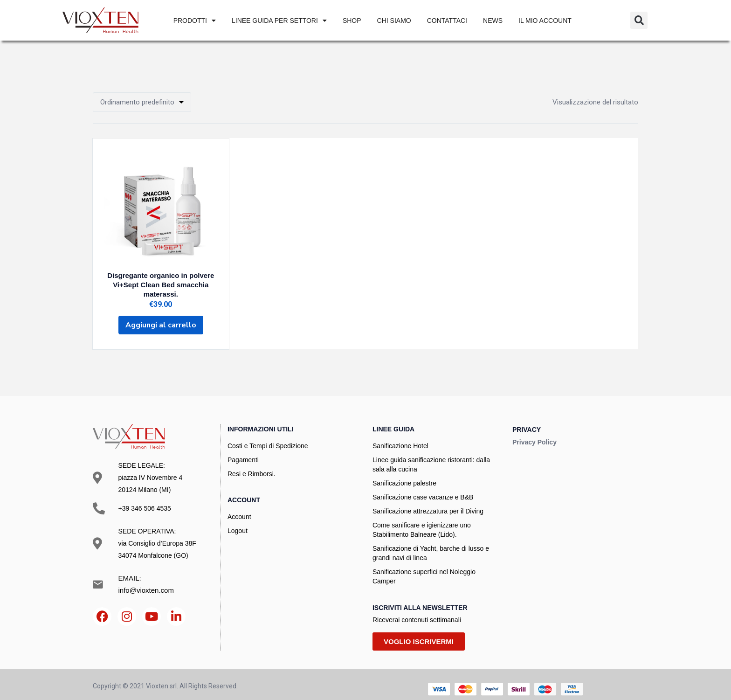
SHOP (352, 21)
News (493, 21)
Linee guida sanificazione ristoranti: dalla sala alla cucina (431, 455)
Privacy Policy (534, 432)
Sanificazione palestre (404, 474)
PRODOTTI (195, 21)
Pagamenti (243, 450)
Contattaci (447, 21)
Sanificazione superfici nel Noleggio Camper (424, 567)
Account (239, 507)
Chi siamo (394, 21)
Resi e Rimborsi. (252, 464)
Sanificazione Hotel (400, 437)
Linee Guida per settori (279, 21)
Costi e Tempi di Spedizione (268, 437)
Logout (238, 521)
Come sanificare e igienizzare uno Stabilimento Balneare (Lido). (422, 520)
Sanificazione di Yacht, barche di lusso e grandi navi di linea (431, 544)
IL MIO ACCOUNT (545, 21)
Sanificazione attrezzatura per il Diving (428, 502)
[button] (639, 20)
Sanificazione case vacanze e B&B (423, 488)
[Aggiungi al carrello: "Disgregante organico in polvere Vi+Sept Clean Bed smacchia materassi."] (161, 317)
